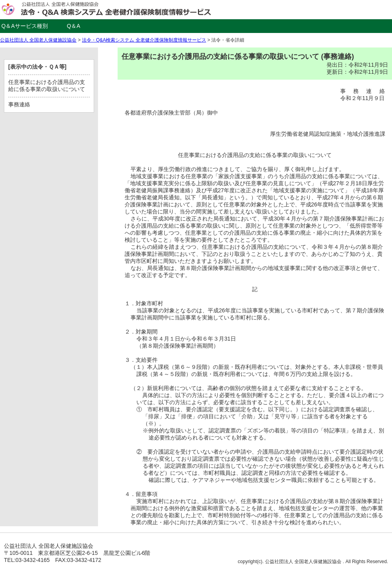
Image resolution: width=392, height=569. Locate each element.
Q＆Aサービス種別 (24, 26)
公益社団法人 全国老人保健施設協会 (38, 40)
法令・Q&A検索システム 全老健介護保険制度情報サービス (144, 40)
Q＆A (73, 26)
